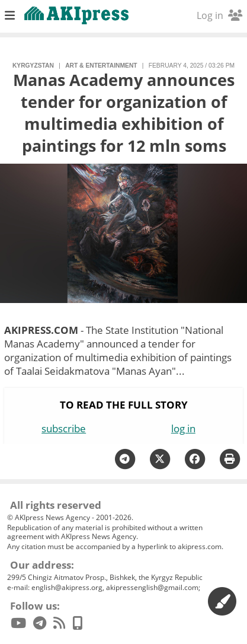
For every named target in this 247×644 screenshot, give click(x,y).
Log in (219, 15)
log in (183, 428)
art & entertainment (101, 66)
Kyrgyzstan (33, 66)
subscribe (64, 428)
